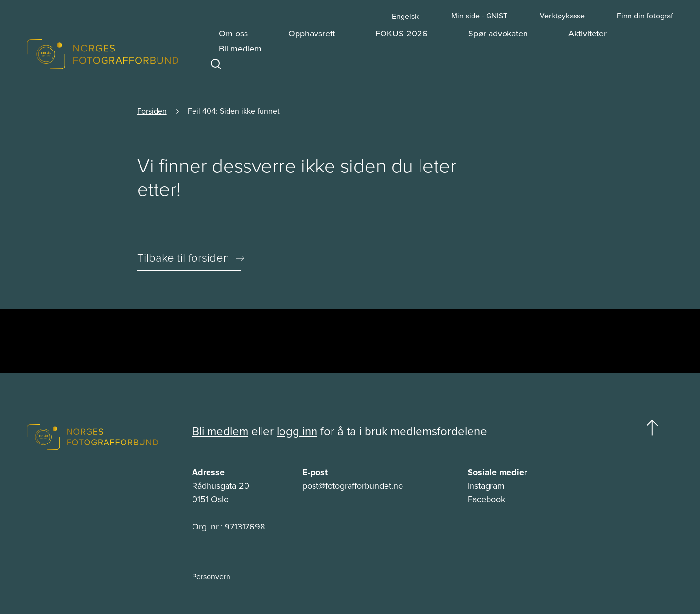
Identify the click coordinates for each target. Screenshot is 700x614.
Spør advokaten (498, 34)
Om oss (233, 34)
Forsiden (152, 111)
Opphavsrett (312, 34)
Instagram (486, 486)
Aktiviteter (587, 34)
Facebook (486, 499)
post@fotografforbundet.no (353, 486)
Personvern (211, 577)
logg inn (297, 431)
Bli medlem (240, 49)
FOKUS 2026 (402, 34)
